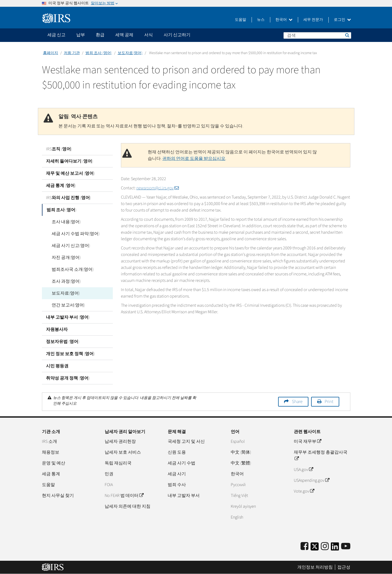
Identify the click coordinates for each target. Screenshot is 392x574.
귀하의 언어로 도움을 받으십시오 (194, 159)
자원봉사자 (57, 329)
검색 (347, 35)
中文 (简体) (241, 452)
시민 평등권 (57, 366)
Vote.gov (304, 491)
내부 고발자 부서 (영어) (68, 317)
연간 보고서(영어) (67, 305)
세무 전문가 (313, 20)
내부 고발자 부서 (184, 496)
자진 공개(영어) (65, 258)
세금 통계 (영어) (61, 186)
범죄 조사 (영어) (99, 53)
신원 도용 (177, 452)
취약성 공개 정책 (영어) (68, 378)
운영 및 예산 (54, 463)
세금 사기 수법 (182, 463)
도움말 (241, 20)
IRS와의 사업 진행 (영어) (68, 198)
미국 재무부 (307, 441)
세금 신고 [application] (56, 35)
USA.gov (303, 470)
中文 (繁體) (241, 463)
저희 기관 (72, 53)
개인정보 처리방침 (315, 567)
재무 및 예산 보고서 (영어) (70, 173)
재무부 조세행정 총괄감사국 (321, 456)
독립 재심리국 (118, 463)
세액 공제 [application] (124, 35)
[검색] (317, 35)
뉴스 (261, 20)
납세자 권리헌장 (120, 441)
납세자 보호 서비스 (123, 452)
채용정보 (51, 452)
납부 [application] (81, 35)
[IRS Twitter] (315, 548)
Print (329, 402)
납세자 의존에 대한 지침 (128, 506)
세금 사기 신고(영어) (69, 246)
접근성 (344, 567)
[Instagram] (325, 547)
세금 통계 (51, 474)
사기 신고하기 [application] (177, 35)
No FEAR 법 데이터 (124, 496)
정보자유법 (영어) (63, 342)
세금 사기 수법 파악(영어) (74, 234)
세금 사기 (177, 474)
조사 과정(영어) (65, 281)
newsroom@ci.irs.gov (158, 188)
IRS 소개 (50, 441)
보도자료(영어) (130, 53)
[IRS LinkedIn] (335, 548)
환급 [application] (100, 35)
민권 (109, 474)
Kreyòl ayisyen (243, 506)
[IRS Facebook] (304, 547)
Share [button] (297, 402)
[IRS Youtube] (346, 547)
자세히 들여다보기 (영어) (70, 161)
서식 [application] (149, 35)
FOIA (109, 485)
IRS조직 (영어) (59, 149)
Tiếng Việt (239, 496)
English (237, 517)
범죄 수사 (177, 485)
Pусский (238, 485)
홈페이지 (51, 53)
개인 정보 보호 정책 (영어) (70, 354)
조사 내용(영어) (65, 222)
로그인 (342, 20)
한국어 (284, 20)
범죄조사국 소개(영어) (71, 269)
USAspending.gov (312, 480)
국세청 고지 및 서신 (186, 441)
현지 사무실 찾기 (58, 496)
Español (238, 441)
